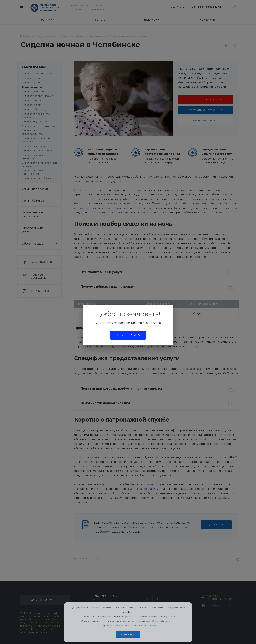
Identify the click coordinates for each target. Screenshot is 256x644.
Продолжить (128, 335)
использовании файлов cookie (137, 625)
